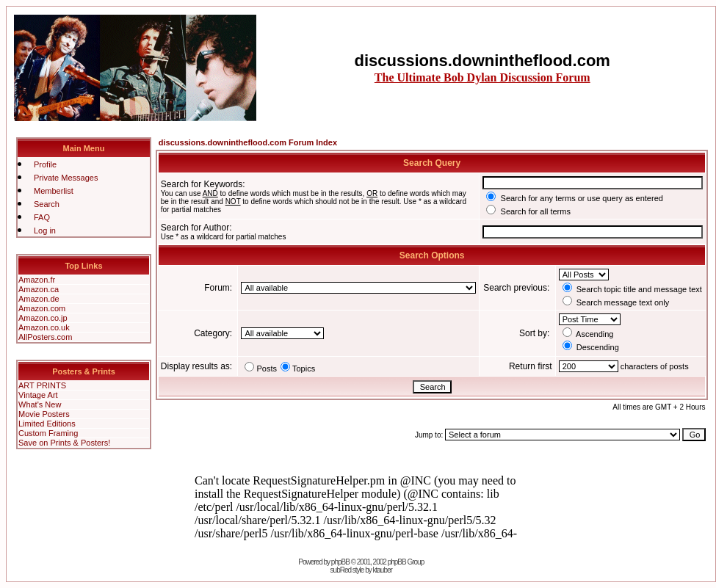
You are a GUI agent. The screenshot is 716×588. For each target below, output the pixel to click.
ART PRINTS (42, 385)
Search (47, 204)
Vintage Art (38, 395)
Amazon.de (39, 299)
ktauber (383, 570)
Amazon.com (42, 308)
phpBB (340, 562)
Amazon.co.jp (43, 318)
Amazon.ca (39, 289)
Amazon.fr (37, 280)
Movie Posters (44, 414)
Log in (45, 231)
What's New (40, 404)
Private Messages (66, 178)
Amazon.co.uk (44, 327)
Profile (45, 164)
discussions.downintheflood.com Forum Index (248, 142)
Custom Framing (48, 433)
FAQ (42, 217)
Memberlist (54, 191)
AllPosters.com (45, 337)
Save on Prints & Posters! (64, 443)
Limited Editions (47, 424)
